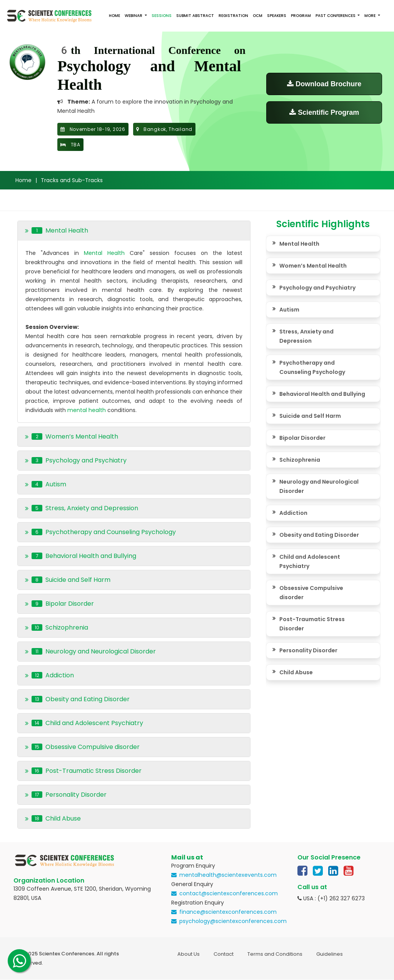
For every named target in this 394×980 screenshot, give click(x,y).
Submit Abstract (195, 16)
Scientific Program (324, 112)
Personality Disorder (308, 650)
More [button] (371, 16)
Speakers (277, 16)
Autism (289, 310)
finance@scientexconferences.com (228, 912)
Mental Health (104, 253)
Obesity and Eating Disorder (319, 535)
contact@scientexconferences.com (229, 893)
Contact (224, 954)
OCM (258, 16)
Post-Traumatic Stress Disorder (312, 624)
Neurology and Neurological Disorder (319, 486)
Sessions (162, 16)
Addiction (293, 513)
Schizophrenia (300, 460)
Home (114, 16)
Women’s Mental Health (313, 266)
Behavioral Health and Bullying (322, 394)
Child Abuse (296, 672)
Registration (233, 16)
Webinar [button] (134, 16)
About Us (189, 954)
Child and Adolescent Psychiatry (310, 561)
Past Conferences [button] (336, 16)
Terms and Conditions (275, 954)
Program (301, 16)
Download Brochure (324, 84)
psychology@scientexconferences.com (233, 921)
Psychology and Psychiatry (317, 288)
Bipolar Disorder (302, 438)
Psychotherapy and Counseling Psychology (312, 367)
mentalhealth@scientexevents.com (228, 875)
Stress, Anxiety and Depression (306, 336)
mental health (87, 410)
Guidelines (330, 954)
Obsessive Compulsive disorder (311, 593)
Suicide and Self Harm (310, 416)
